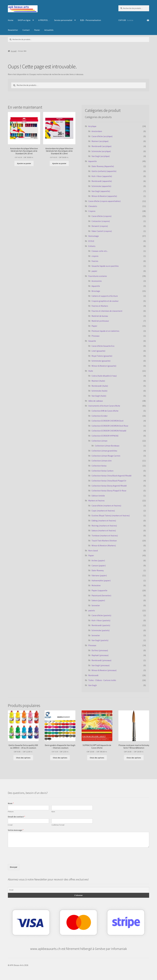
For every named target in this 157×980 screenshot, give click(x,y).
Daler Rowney (98, 570)
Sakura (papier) (98, 600)
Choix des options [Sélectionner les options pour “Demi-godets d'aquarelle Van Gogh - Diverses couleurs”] (60, 758)
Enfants (92, 246)
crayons (95, 256)
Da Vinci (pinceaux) (100, 650)
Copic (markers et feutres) (103, 511)
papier (94, 271)
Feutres (95, 261)
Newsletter (13, 30)
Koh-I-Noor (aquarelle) (102, 176)
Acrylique (92, 126)
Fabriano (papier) (99, 575)
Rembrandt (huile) (100, 386)
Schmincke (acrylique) (101, 151)
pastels (92, 610)
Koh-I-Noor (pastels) (101, 620)
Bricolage (96, 291)
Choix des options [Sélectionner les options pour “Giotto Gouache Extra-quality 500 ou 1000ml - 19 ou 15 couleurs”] (23, 758)
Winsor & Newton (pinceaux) (104, 670)
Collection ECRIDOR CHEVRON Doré (107, 421)
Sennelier (96, 605)
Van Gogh (93, 685)
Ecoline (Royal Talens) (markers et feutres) (111, 516)
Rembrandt (93, 675)
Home (11, 20)
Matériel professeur (100, 321)
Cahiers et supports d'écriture (105, 296)
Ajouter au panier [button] (24, 163)
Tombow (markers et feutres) (105, 536)
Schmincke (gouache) (101, 361)
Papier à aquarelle (99, 590)
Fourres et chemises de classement (107, 311)
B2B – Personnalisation (91, 20)
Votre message (16, 830)
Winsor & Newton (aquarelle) (104, 196)
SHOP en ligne (24, 20)
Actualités (49, 30)
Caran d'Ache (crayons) (101, 216)
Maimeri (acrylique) (100, 141)
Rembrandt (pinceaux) (101, 660)
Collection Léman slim (102, 461)
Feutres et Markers (100, 306)
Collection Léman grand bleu (104, 451)
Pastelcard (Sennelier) (101, 595)
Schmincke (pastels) (101, 630)
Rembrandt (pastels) (101, 625)
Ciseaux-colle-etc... (100, 251)
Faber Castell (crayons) (102, 231)
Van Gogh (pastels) (100, 640)
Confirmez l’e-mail (58, 825)
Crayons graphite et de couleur (105, 301)
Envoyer (14, 867)
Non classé (93, 551)
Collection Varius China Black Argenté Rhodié (111, 476)
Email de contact (16, 817)
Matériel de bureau (100, 316)
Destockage (94, 236)
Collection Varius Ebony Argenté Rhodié (109, 486)
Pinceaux (95, 336)
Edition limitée (98, 496)
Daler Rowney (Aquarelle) (103, 166)
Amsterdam (97, 131)
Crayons (92, 211)
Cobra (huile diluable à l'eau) (104, 376)
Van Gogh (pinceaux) (101, 665)
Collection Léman (99, 441)
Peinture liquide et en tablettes (105, 331)
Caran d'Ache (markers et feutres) (106, 506)
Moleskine (96, 585)
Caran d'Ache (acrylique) (102, 136)
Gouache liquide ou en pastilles (105, 266)
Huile (91, 371)
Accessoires (97, 281)
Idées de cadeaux (96, 401)
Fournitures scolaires (98, 276)
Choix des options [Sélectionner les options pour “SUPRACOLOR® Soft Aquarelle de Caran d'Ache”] (97, 758)
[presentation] (28, 860)
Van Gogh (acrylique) (101, 156)
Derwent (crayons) (100, 226)
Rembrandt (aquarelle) (102, 181)
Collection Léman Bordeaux (107, 446)
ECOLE (91, 241)
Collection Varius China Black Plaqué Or (109, 481)
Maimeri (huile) (98, 381)
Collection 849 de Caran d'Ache (105, 411)
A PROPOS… (44, 20)
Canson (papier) (99, 565)
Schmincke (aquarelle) (101, 186)
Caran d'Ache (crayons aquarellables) (104, 201)
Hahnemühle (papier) (101, 580)
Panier (37, 30)
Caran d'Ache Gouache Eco (103, 346)
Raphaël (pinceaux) (100, 655)
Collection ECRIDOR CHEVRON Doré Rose (110, 426)
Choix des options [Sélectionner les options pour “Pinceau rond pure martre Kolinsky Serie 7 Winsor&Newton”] (134, 758)
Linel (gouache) (98, 351)
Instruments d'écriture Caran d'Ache (104, 406)
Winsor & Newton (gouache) (104, 366)
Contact (26, 30)
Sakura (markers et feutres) (104, 530)
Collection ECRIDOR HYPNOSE (105, 436)
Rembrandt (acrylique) (101, 146)
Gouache (92, 341)
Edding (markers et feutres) (104, 521)
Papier (94, 326)
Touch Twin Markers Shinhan (104, 541)
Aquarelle (93, 161)
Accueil (14, 51)
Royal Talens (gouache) (102, 356)
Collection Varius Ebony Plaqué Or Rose (109, 491)
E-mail (10, 825)
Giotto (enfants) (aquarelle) (104, 171)
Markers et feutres (96, 501)
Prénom (11, 812)
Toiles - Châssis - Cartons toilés (102, 680)
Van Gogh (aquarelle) (101, 191)
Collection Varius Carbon (102, 471)
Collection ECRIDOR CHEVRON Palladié (109, 431)
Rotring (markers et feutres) (104, 526)
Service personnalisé (63, 20)
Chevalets (93, 206)
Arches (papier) (98, 560)
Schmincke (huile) (99, 391)
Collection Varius (99, 466)
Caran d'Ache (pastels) (101, 615)
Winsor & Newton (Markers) (104, 545)
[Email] (78, 890)
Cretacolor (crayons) (101, 221)
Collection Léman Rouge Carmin (106, 456)
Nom (11, 803)
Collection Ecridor (100, 416)
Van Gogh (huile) (99, 396)
